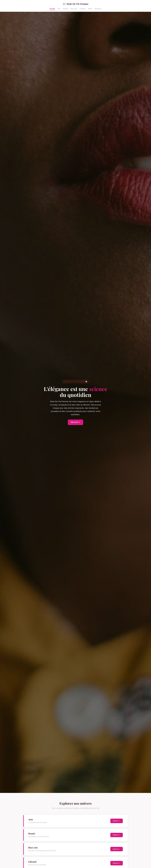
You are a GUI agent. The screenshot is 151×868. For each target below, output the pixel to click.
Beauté (66, 9)
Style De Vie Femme (75, 4)
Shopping (98, 9)
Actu (59, 9)
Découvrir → (75, 422)
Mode (90, 9)
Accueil (52, 9)
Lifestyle (83, 9)
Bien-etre (74, 9)
